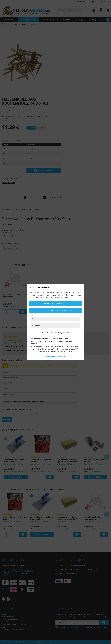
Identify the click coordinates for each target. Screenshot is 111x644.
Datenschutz (50, 357)
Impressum (61, 357)
